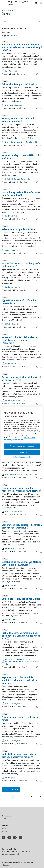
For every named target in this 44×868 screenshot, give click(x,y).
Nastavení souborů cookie (11, 854)
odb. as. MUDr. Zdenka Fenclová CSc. (18, 659)
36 (31, 797)
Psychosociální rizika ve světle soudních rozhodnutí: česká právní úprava (20, 680)
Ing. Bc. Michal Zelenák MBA (15, 401)
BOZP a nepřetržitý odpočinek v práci (21, 599)
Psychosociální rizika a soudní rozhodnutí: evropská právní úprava (20, 489)
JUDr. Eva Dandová (12, 250)
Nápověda (5, 825)
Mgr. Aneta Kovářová (12, 142)
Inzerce (4, 828)
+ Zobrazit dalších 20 (11, 789)
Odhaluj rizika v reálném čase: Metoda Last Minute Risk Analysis (21, 563)
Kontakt (4, 831)
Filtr (22, 21)
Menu (41, 3)
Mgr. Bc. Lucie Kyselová (13, 105)
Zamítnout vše (22, 452)
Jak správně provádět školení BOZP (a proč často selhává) (21, 194)
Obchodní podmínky (9, 849)
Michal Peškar (25, 179)
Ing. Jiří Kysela (10, 778)
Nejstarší (14, 36)
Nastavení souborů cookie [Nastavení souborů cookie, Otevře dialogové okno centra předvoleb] (22, 457)
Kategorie (10, 10)
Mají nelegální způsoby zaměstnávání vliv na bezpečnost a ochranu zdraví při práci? (22, 47)
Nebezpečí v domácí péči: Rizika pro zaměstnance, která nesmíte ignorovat (20, 340)
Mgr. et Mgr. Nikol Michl (29, 142)
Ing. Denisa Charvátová (13, 287)
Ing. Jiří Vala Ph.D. (11, 216)
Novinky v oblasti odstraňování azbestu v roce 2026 (18, 120)
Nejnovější (6, 36)
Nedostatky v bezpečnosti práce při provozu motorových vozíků (20, 756)
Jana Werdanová (11, 71)
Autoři (4, 819)
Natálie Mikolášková (13, 179)
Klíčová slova (6, 816)
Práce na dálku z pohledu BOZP (18, 229)
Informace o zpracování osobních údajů (16, 852)
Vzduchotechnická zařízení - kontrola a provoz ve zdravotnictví (22, 526)
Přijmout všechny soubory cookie (22, 446)
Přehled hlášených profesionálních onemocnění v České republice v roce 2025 (21, 636)
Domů (4, 10)
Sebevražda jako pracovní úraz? (18, 84)
